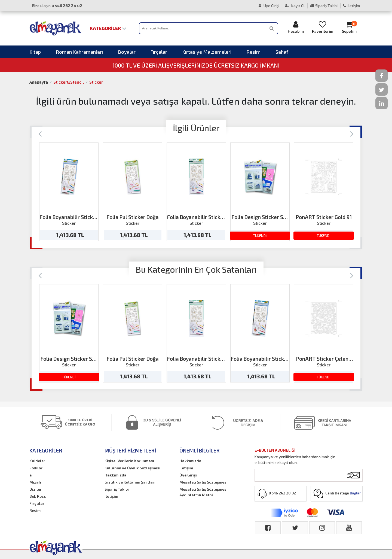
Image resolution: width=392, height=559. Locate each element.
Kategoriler (108, 28)
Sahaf (282, 52)
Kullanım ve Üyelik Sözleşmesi (132, 468)
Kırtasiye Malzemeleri (207, 52)
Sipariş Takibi (324, 6)
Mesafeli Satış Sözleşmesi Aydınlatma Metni (203, 492)
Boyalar (127, 52)
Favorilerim (323, 27)
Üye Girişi (269, 6)
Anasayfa (39, 82)
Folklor (36, 468)
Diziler (36, 489)
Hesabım (296, 27)
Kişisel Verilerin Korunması (129, 461)
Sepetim (349, 27)
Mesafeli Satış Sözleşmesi (203, 482)
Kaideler (37, 461)
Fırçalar (159, 52)
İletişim (351, 6)
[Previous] (40, 133)
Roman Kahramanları (79, 52)
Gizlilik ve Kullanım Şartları (130, 482)
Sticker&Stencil (69, 82)
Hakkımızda (116, 475)
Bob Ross (38, 496)
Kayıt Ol (295, 6)
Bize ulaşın (57, 6)
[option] (69, 192)
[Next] (352, 133)
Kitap (35, 52)
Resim (253, 52)
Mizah (35, 482)
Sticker (96, 82)
